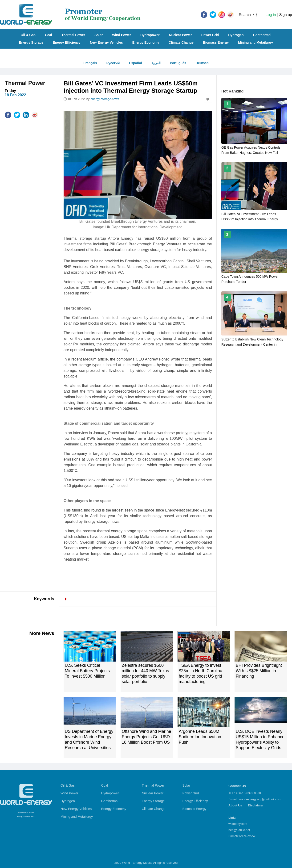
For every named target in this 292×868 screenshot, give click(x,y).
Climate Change (181, 42)
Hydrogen (236, 35)
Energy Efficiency (67, 42)
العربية (156, 63)
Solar (99, 35)
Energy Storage (31, 42)
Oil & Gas (28, 35)
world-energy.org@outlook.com (260, 799)
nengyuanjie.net (239, 830)
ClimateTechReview (242, 836)
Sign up (286, 15)
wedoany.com (238, 824)
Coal (49, 35)
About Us (235, 805)
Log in (271, 15)
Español (135, 63)
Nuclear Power (180, 35)
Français (90, 63)
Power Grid (210, 35)
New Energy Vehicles (106, 42)
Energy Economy (146, 42)
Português (178, 63)
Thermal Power (73, 35)
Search (245, 15)
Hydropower (150, 35)
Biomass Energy (216, 42)
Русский (113, 63)
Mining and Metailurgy (255, 42)
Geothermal (262, 35)
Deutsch (202, 63)
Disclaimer (256, 805)
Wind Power (122, 35)
